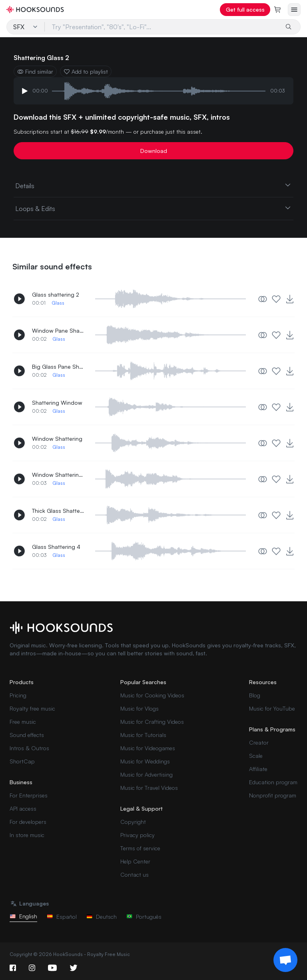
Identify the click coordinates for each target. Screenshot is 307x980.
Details (153, 185)
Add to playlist (86, 71)
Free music (23, 722)
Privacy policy (138, 835)
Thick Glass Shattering (58, 511)
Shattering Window (57, 403)
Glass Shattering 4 (56, 547)
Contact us (135, 875)
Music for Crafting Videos (152, 722)
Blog (255, 695)
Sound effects (27, 735)
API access (23, 808)
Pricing (18, 695)
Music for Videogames (148, 748)
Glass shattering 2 (56, 294)
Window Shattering (57, 439)
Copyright (133, 822)
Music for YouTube (272, 708)
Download (154, 151)
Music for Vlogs (140, 708)
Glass (58, 303)
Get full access (245, 9)
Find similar (35, 71)
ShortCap (22, 761)
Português (144, 917)
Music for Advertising (147, 774)
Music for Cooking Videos (152, 695)
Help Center (135, 861)
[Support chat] (285, 960)
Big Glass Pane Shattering (58, 366)
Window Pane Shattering (58, 330)
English (23, 916)
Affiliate (258, 769)
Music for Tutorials (143, 735)
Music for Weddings (145, 761)
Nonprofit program (273, 795)
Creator (259, 742)
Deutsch (102, 917)
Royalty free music (32, 708)
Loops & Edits (153, 208)
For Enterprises (29, 795)
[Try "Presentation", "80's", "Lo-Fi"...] (162, 27)
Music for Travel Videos (149, 788)
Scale (256, 756)
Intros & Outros (29, 748)
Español (62, 917)
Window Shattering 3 (58, 475)
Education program (273, 782)
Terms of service (140, 848)
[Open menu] (294, 10)
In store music (27, 835)
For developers (28, 822)
